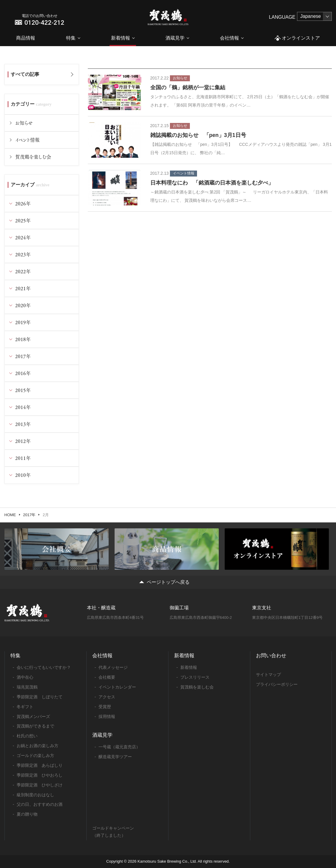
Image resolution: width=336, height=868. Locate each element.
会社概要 (107, 677)
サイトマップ (268, 675)
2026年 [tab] (23, 203)
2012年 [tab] (23, 441)
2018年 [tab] (23, 339)
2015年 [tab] (23, 390)
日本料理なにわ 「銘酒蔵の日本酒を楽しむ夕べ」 (212, 183)
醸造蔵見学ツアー (115, 757)
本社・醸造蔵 (101, 608)
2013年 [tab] (23, 424)
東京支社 (262, 608)
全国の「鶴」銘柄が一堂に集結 (188, 88)
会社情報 (229, 38)
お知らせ (24, 123)
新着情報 (121, 38)
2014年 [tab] (23, 407)
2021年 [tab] (23, 288)
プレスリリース (195, 677)
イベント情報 (27, 140)
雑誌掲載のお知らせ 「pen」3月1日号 (198, 135)
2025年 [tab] (23, 220)
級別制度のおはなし (35, 795)
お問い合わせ (271, 656)
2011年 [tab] (23, 458)
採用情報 (107, 716)
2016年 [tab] (23, 373)
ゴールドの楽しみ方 (35, 755)
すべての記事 (25, 74)
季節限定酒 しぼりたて (40, 697)
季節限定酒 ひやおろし (40, 775)
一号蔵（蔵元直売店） (119, 747)
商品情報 (26, 38)
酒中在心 (25, 677)
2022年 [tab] (23, 271)
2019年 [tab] (23, 322)
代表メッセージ (113, 667)
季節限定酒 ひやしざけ (40, 785)
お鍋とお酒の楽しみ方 (37, 746)
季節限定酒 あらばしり (40, 765)
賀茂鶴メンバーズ (33, 716)
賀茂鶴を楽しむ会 (33, 157)
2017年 (29, 515)
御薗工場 (179, 608)
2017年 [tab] (23, 356)
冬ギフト (25, 707)
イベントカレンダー (117, 687)
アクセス (107, 697)
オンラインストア (297, 38)
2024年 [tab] (23, 237)
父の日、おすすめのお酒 (40, 804)
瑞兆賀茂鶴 (27, 687)
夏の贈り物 (27, 814)
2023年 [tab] (23, 254)
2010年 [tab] (23, 475)
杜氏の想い (27, 736)
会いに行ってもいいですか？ (44, 667)
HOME (10, 515)
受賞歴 (105, 707)
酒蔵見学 (175, 38)
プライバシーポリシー (277, 684)
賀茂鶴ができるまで (35, 726)
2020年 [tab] (23, 305)
